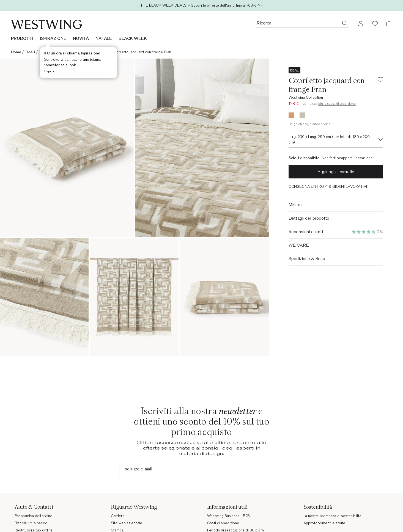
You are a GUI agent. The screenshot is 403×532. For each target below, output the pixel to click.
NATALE (104, 38)
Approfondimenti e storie (324, 523)
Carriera (118, 516)
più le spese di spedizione (337, 104)
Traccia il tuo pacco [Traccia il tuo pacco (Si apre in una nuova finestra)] (31, 523)
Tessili (30, 52)
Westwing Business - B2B (229, 516)
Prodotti (22, 38)
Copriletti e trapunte (91, 52)
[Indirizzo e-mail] (202, 469)
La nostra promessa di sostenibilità (332, 516)
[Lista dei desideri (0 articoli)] (375, 24)
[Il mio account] (361, 24)
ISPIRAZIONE (53, 38)
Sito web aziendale (127, 523)
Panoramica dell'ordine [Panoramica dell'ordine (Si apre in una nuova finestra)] (33, 516)
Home (16, 52)
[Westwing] (46, 24)
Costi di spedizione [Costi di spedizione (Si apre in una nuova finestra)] (223, 523)
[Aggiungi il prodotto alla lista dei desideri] (380, 80)
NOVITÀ (81, 38)
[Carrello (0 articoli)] (389, 24)
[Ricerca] (345, 23)
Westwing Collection (306, 97)
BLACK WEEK (133, 38)
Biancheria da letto (54, 52)
